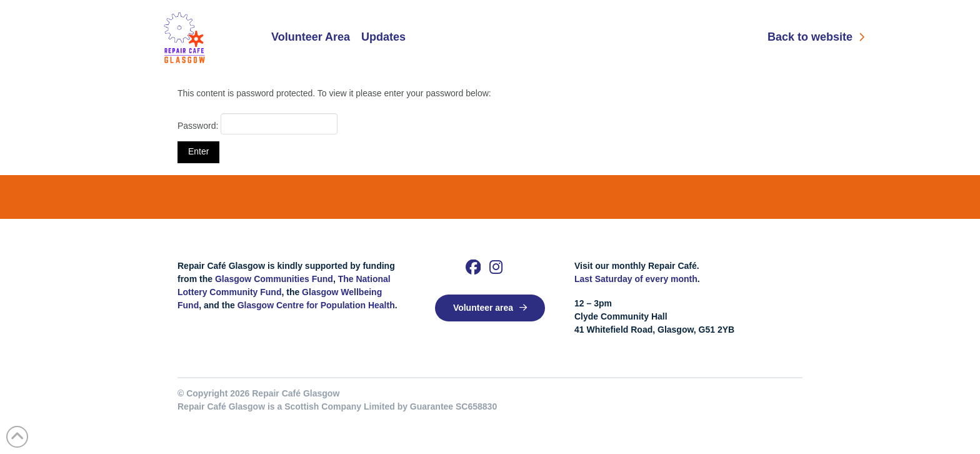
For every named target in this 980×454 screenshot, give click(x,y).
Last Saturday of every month (636, 279)
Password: (257, 124)
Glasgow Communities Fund (274, 279)
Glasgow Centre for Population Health (316, 305)
